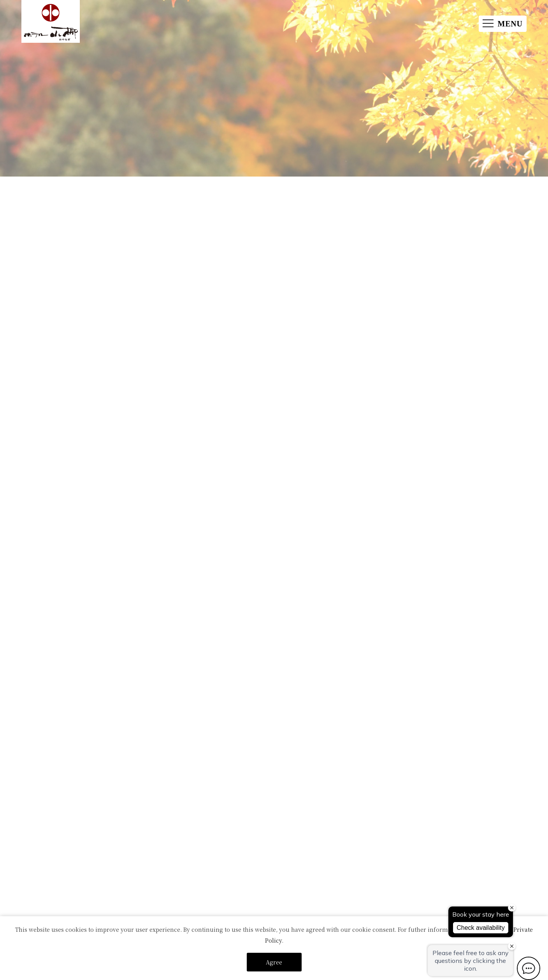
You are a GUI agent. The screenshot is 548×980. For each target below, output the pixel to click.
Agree (274, 962)
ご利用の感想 (306, 662)
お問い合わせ (258, 662)
